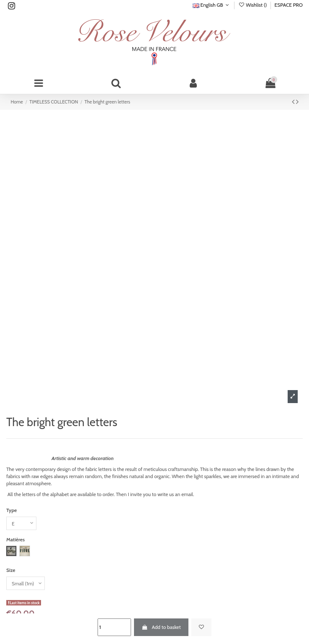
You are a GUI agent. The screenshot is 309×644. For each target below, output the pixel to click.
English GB (212, 5)
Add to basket (161, 627)
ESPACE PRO (289, 5)
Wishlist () (253, 5)
